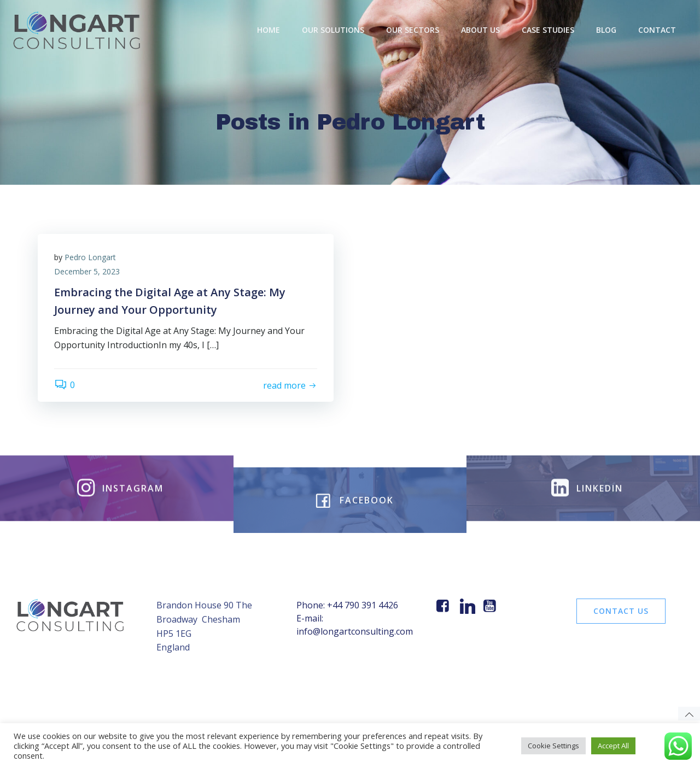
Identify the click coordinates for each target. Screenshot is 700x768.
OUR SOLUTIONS (333, 30)
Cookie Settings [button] (553, 746)
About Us (480, 30)
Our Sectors (413, 30)
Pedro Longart (90, 257)
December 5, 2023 (87, 271)
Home (269, 30)
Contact (657, 30)
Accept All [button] (613, 746)
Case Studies (548, 30)
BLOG (606, 30)
